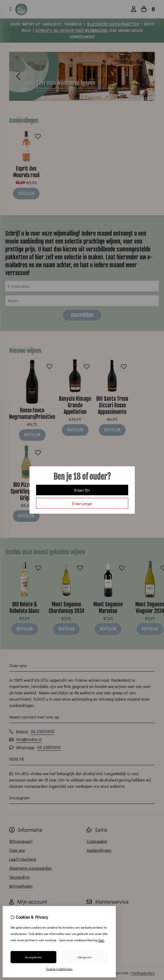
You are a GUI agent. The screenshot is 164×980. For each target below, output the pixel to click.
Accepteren (33, 957)
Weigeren (85, 957)
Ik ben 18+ (82, 490)
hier (101, 940)
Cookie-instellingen (59, 969)
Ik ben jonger (82, 504)
